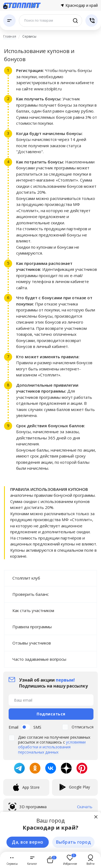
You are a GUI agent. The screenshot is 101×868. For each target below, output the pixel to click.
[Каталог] (9, 21)
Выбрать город (74, 842)
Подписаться (51, 714)
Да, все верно (28, 842)
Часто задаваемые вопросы (39, 659)
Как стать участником (33, 610)
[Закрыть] (96, 817)
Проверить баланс (31, 594)
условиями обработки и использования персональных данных (52, 747)
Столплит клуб (26, 578)
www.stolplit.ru (48, 89)
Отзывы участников (32, 643)
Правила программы (32, 627)
